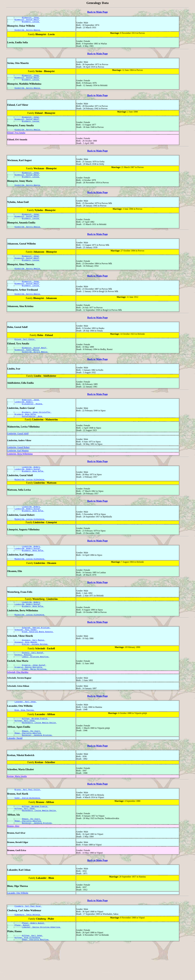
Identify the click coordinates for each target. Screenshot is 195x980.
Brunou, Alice (13, 859)
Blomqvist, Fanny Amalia (27, 362)
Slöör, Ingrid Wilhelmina (28, 829)
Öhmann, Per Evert (31, 760)
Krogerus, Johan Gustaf (34, 691)
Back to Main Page (97, 12)
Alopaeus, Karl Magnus (34, 663)
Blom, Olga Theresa (25, 738)
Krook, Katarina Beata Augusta (38, 655)
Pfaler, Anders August (34, 957)
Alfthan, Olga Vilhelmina (28, 974)
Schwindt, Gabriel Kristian (36, 650)
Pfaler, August (23, 960)
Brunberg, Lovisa (31, 23)
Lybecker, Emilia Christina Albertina (42, 962)
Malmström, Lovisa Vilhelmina (30, 496)
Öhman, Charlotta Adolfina (28, 763)
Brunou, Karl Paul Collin (28, 820)
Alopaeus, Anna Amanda (26, 666)
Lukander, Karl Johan (26, 729)
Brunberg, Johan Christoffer (37, 427)
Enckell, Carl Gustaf (33, 677)
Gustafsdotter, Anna (32, 432)
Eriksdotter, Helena (32, 418)
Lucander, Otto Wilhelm (18, 926)
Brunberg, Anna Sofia (26, 429)
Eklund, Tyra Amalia (16, 138)
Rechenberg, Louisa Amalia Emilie (39, 751)
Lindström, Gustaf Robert (18, 463)
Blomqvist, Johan (31, 18)
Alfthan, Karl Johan (25, 749)
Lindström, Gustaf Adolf (18, 449)
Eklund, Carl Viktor (25, 351)
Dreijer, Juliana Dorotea (35, 668)
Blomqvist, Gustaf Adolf (27, 20)
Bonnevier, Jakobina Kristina (37, 765)
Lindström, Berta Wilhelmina (20, 469)
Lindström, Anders (24, 415)
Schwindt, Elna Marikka (18, 699)
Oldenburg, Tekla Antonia (28, 949)
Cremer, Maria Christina (35, 696)
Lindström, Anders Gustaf (28, 485)
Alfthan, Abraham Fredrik (35, 746)
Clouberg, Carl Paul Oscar (28, 940)
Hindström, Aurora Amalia (28, 31)
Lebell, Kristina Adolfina (36, 682)
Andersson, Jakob (31, 413)
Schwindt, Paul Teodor (26, 652)
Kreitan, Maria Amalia (17, 806)
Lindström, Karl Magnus (18, 466)
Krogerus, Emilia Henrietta (29, 693)
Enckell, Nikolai (24, 680)
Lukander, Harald (15, 768)
